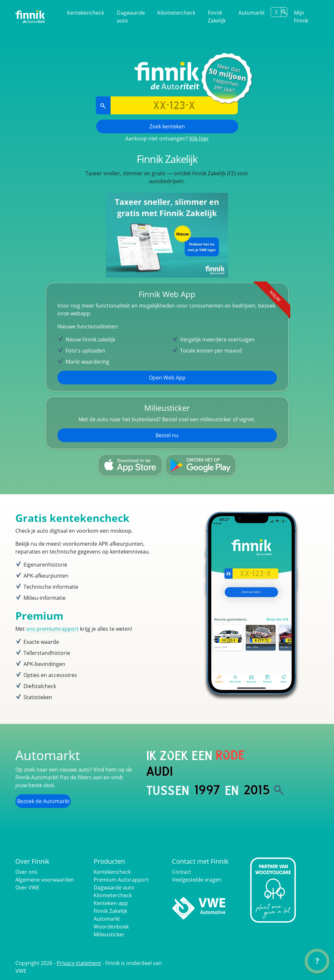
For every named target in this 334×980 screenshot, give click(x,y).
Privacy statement (79, 963)
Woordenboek (111, 927)
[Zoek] (279, 790)
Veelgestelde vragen (197, 880)
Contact (182, 872)
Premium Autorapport (121, 880)
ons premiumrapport (52, 629)
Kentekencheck (85, 13)
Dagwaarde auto (131, 17)
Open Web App (167, 378)
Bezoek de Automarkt (43, 801)
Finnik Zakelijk (217, 17)
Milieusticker (109, 934)
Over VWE (27, 887)
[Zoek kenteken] (284, 12)
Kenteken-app (111, 903)
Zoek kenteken (167, 126)
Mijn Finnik (301, 17)
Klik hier (199, 138)
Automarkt (252, 13)
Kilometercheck (176, 13)
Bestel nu (167, 435)
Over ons (26, 872)
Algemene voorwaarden (45, 880)
